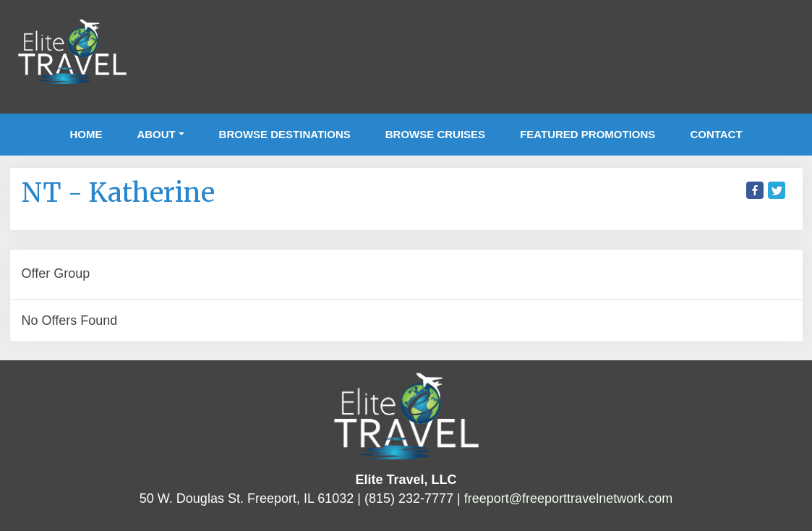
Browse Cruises (435, 134)
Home (86, 134)
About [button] (156, 134)
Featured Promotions (587, 134)
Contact (716, 134)
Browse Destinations (285, 134)
